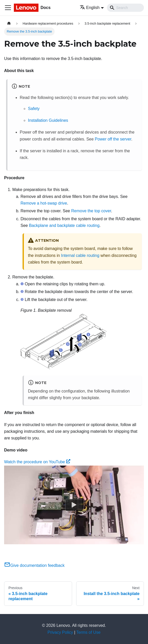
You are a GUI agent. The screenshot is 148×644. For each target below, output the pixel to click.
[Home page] (9, 23)
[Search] (125, 8)
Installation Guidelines (48, 120)
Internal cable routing (80, 255)
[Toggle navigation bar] (8, 8)
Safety (34, 109)
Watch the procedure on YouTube (37, 462)
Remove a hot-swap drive (44, 203)
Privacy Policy (60, 632)
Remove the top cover (91, 211)
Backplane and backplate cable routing (64, 225)
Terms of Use (88, 632)
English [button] (90, 8)
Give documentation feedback (34, 565)
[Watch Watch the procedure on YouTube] (74, 505)
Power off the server (113, 139)
